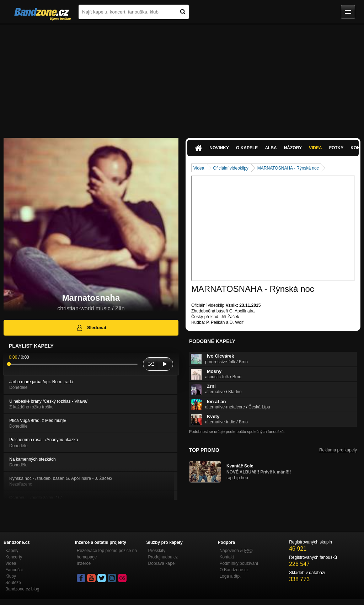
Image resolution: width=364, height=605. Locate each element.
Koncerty (14, 557)
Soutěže (13, 583)
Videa (315, 148)
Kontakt (227, 557)
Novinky (219, 148)
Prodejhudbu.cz (163, 557)
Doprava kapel (162, 563)
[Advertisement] (182, 77)
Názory (293, 148)
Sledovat (91, 328)
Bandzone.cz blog (22, 589)
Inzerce (84, 563)
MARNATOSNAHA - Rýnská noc (288, 168)
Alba (271, 148)
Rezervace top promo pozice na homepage (107, 554)
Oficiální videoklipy (231, 168)
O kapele (247, 148)
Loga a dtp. (230, 576)
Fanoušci (14, 570)
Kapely (12, 551)
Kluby (11, 576)
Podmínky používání (239, 563)
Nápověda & (236, 551)
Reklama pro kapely (338, 450)
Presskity (157, 551)
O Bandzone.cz (234, 570)
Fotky (336, 148)
